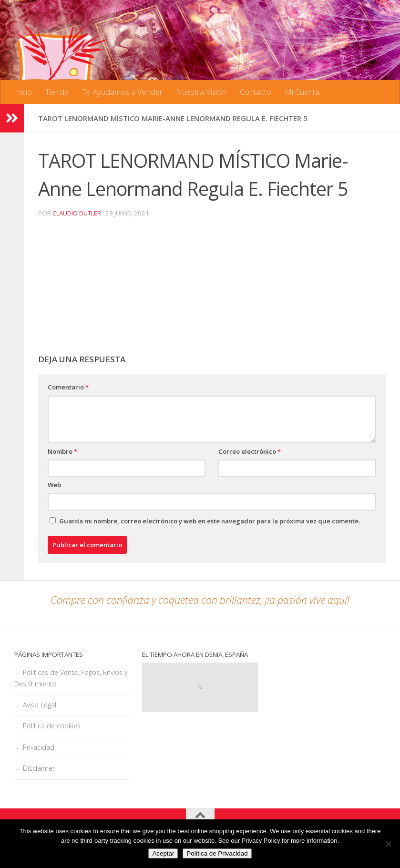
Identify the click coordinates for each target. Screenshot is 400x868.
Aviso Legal (40, 705)
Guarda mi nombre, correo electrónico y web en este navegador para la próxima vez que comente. (210, 521)
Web (54, 485)
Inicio (23, 92)
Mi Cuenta (302, 92)
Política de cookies (52, 726)
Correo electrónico (250, 451)
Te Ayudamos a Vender (122, 92)
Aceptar (163, 853)
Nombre (62, 451)
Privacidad (39, 747)
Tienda (57, 92)
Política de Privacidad (217, 853)
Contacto (256, 92)
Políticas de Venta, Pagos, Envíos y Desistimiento (71, 678)
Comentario (68, 387)
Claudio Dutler (77, 213)
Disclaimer (39, 768)
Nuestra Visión (201, 92)
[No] (388, 844)
